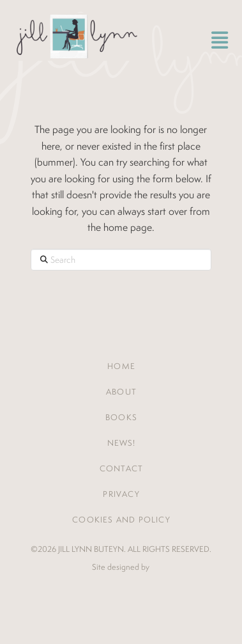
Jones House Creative (121, 587)
